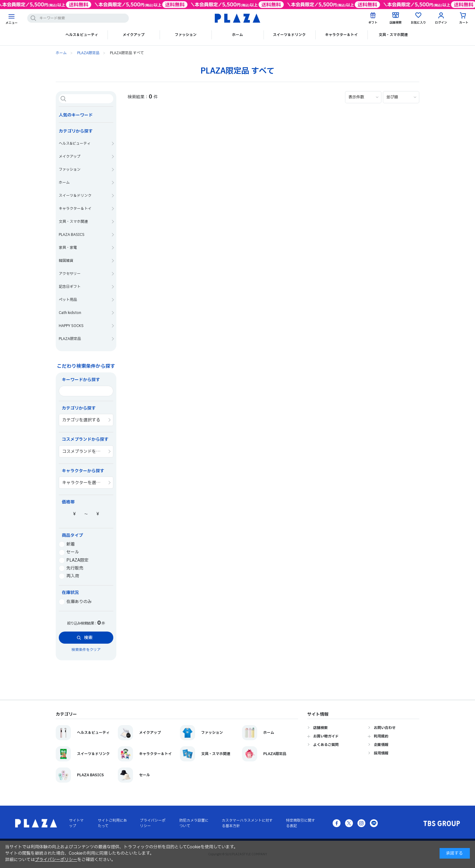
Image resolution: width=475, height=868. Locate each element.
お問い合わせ (385, 728)
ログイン (441, 23)
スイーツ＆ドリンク (289, 35)
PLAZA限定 (74, 560)
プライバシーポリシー (56, 860)
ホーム (237, 35)
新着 (67, 544)
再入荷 (69, 576)
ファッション (186, 35)
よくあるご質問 (326, 745)
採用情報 (381, 753)
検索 (88, 638)
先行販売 (71, 568)
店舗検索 (396, 23)
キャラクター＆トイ (341, 35)
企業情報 (381, 745)
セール (69, 552)
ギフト (373, 23)
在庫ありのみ (75, 602)
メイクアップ (134, 35)
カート (464, 23)
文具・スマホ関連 (393, 35)
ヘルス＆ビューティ (82, 35)
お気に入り (418, 23)
